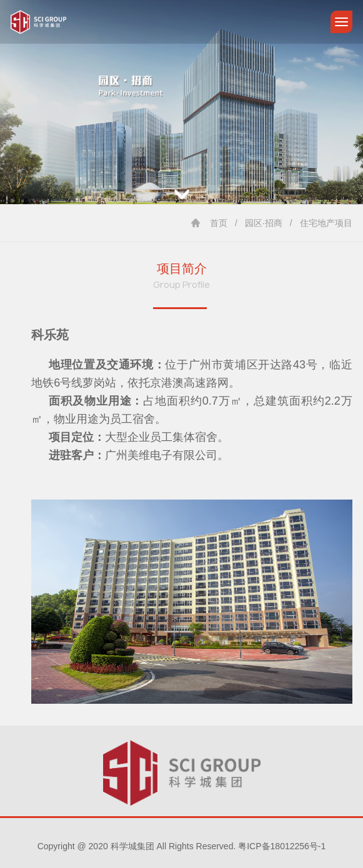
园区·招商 (264, 223)
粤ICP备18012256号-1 (282, 846)
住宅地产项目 (326, 223)
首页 (219, 223)
